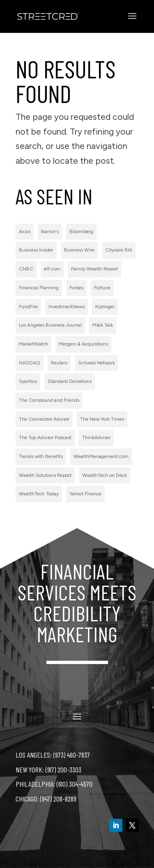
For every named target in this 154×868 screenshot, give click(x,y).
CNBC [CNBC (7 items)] (26, 269)
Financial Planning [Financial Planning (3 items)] (39, 288)
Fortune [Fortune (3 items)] (102, 288)
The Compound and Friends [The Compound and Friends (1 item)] (49, 400)
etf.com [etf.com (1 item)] (52, 269)
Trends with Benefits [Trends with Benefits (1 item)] (41, 456)
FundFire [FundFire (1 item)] (28, 307)
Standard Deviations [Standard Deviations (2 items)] (70, 381)
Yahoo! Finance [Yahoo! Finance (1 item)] (85, 494)
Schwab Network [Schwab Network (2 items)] (97, 363)
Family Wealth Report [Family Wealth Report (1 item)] (94, 269)
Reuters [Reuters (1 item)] (59, 363)
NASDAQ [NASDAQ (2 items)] (30, 363)
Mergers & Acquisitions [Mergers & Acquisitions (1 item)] (83, 344)
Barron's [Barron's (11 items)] (50, 231)
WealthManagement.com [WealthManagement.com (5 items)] (101, 456)
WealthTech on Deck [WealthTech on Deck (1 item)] (105, 475)
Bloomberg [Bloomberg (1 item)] (81, 231)
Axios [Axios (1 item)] (25, 231)
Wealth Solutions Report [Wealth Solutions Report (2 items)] (45, 475)
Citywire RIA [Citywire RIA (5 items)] (119, 250)
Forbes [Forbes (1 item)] (76, 288)
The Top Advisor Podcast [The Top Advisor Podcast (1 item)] (45, 437)
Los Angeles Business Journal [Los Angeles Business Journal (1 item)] (50, 325)
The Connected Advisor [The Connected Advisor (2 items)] (44, 419)
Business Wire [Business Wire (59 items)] (79, 250)
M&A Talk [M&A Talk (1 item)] (103, 325)
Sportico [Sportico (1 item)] (28, 381)
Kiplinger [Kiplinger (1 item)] (105, 307)
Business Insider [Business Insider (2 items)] (36, 250)
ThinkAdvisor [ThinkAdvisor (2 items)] (96, 437)
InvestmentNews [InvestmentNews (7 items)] (67, 307)
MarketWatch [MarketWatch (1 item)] (33, 344)
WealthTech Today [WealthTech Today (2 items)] (39, 494)
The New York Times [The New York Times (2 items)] (102, 419)
